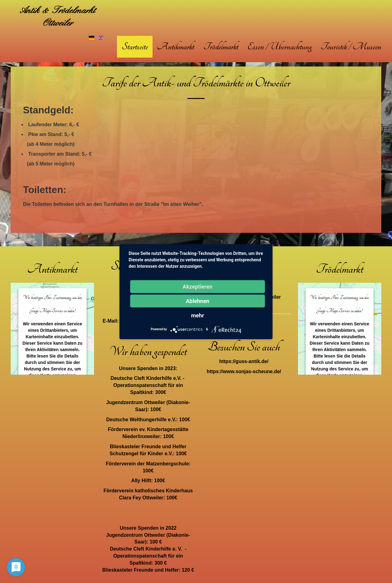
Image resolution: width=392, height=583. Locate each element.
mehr (198, 315)
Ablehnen (198, 301)
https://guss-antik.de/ (244, 361)
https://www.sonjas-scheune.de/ (244, 371)
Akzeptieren (197, 286)
